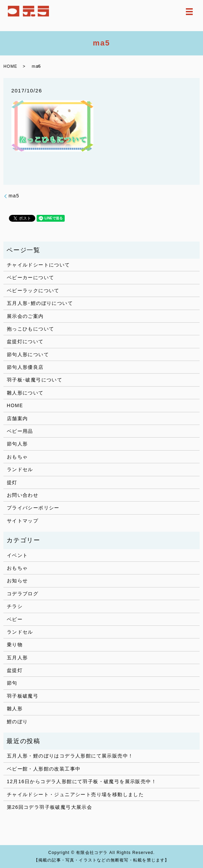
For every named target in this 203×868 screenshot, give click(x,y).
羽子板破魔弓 (23, 696)
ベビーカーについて (31, 277)
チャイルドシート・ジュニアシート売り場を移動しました (75, 794)
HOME (10, 66)
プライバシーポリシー (33, 508)
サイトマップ (23, 521)
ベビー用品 (20, 431)
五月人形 (17, 658)
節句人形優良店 (25, 367)
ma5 (14, 196)
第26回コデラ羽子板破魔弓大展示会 (49, 807)
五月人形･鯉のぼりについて (40, 303)
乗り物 (15, 645)
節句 (12, 683)
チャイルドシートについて (39, 265)
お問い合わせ (23, 495)
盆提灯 (15, 670)
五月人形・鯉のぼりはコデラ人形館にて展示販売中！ (70, 756)
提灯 (12, 482)
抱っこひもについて (31, 329)
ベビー (15, 619)
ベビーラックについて (33, 290)
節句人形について (28, 354)
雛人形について (25, 393)
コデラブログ (23, 594)
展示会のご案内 (25, 316)
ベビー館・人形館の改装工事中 (44, 769)
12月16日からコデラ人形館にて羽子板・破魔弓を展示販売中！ (82, 781)
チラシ (15, 606)
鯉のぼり (17, 722)
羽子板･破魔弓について (35, 380)
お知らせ (17, 581)
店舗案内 (17, 418)
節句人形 (17, 444)
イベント (17, 555)
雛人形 (15, 709)
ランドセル (20, 469)
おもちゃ (17, 457)
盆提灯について (25, 341)
